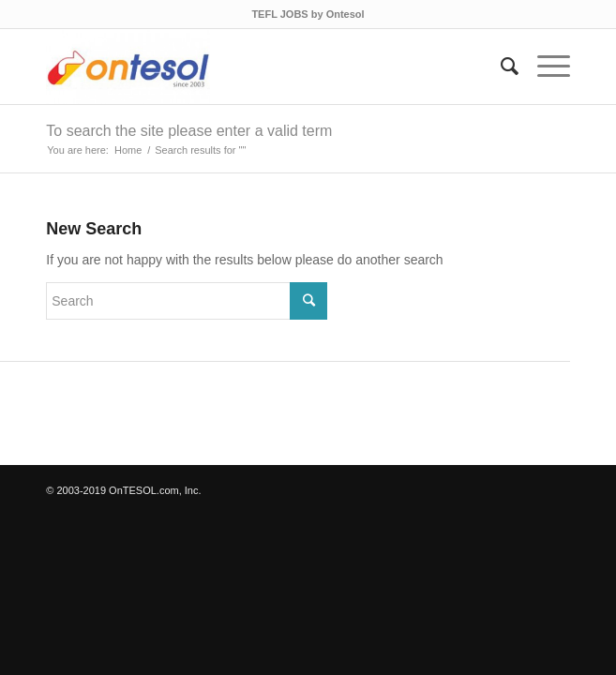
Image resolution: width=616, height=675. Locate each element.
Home (128, 150)
